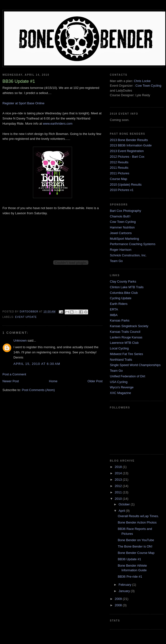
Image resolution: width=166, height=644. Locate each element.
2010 (119, 499)
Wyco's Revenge (122, 387)
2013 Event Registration (127, 151)
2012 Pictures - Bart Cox (127, 157)
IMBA (114, 315)
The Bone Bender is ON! (135, 546)
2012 (119, 486)
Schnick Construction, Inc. (128, 255)
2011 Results (119, 168)
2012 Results (119, 162)
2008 (119, 605)
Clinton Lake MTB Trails (127, 287)
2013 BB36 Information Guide (131, 145)
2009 (119, 599)
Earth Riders (119, 304)
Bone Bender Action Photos (137, 522)
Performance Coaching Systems (133, 244)
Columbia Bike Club (124, 293)
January (125, 591)
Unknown (20, 340)
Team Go (116, 261)
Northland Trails (121, 360)
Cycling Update (121, 298)
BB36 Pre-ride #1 (130, 577)
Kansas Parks (120, 320)
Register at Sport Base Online (23, 103)
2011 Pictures (120, 173)
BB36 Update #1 (129, 559)
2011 (119, 492)
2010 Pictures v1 (122, 190)
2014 (119, 473)
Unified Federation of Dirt (128, 376)
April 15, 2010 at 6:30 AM (37, 364)
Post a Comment (14, 374)
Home (53, 381)
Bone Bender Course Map (136, 553)
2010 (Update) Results (126, 185)
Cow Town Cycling (148, 86)
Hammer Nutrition (122, 227)
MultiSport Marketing (124, 239)
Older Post (95, 381)
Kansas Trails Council (125, 332)
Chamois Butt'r (120, 216)
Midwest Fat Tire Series (126, 354)
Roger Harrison (121, 250)
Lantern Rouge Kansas (126, 337)
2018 (119, 467)
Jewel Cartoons (121, 233)
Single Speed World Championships (135, 365)
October (125, 504)
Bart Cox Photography (125, 211)
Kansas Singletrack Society (129, 326)
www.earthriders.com (57, 124)
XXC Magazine (120, 393)
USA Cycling (119, 382)
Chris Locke (142, 81)
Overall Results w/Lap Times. (138, 516)
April (122, 511)
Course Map (119, 179)
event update (26, 317)
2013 (119, 480)
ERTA (114, 309)
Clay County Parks (123, 281)
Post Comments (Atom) (38, 390)
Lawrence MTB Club (124, 343)
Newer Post (11, 381)
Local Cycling (119, 348)
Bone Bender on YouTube (136, 540)
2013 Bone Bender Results (129, 140)
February (125, 585)
